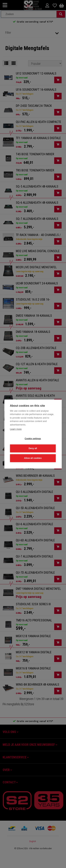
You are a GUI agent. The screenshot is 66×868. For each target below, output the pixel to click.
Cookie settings (33, 439)
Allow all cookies (33, 458)
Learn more (16, 429)
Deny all (33, 448)
